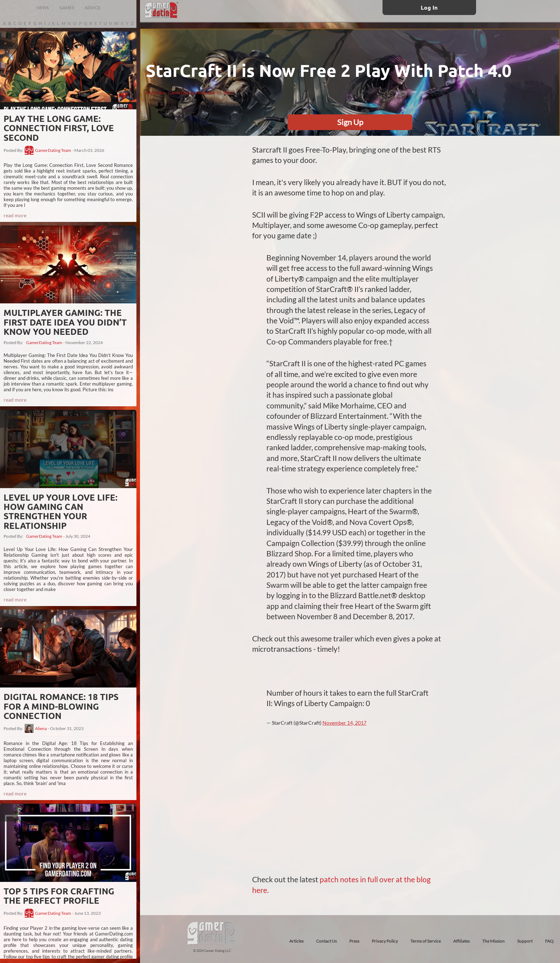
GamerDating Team (53, 150)
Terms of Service (426, 941)
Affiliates (461, 941)
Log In (429, 7)
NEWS (42, 8)
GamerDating (181, 93)
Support (525, 941)
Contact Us (326, 941)
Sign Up (350, 122)
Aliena (41, 729)
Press (354, 941)
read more (15, 215)
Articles (296, 941)
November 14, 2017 (344, 723)
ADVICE (92, 8)
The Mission (493, 941)
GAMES (67, 8)
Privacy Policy (385, 941)
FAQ (549, 941)
